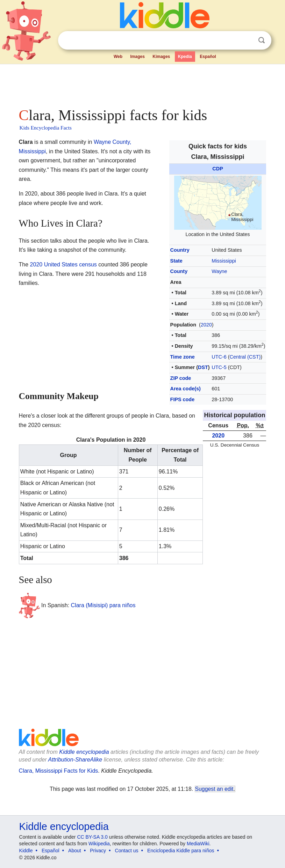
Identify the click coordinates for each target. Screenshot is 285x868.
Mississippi (224, 261)
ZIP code (181, 378)
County (179, 271)
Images (137, 57)
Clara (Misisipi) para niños (103, 605)
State (176, 261)
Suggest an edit (214, 789)
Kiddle (26, 851)
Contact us (127, 851)
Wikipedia (99, 844)
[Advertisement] (143, 84)
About (75, 851)
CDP (218, 169)
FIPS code (183, 399)
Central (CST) (245, 357)
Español (208, 57)
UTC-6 (219, 357)
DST (203, 367)
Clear (247, 41)
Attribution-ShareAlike (75, 760)
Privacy (98, 851)
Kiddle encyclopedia (84, 752)
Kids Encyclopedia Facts (46, 128)
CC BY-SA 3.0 (92, 837)
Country (180, 250)
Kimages (161, 57)
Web (118, 57)
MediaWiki (198, 844)
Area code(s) (186, 389)
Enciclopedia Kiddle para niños (181, 851)
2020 (206, 325)
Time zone (183, 357)
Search (262, 40)
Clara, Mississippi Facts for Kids (59, 771)
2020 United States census (63, 264)
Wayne (219, 271)
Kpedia (185, 57)
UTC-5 (219, 367)
